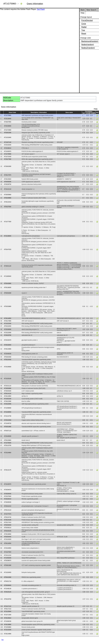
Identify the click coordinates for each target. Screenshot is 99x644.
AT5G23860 (8, 440)
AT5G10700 (8, 445)
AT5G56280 (8, 182)
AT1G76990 (8, 154)
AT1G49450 (8, 412)
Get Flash (41, 9)
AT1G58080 (8, 408)
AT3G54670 (8, 490)
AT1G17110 (8, 606)
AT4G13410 (8, 202)
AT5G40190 (8, 531)
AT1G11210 (8, 555)
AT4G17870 (8, 175)
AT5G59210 (8, 528)
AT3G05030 (8, 502)
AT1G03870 (8, 151)
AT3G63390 (8, 166)
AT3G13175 (8, 470)
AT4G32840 (8, 345)
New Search (91, 10)
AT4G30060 (8, 126)
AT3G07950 (8, 122)
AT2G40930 (8, 436)
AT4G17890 (8, 321)
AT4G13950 (8, 396)
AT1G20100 (8, 379)
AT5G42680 (8, 283)
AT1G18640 (8, 236)
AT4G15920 (8, 179)
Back (83, 10)
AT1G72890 (8, 130)
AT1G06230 (8, 621)
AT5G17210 (8, 609)
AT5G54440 (8, 537)
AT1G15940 (8, 611)
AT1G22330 (8, 324)
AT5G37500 (8, 207)
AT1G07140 (8, 142)
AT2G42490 (8, 420)
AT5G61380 (8, 565)
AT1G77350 (8, 222)
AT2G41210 (8, 506)
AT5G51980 (8, 427)
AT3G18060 (8, 534)
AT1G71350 (8, 615)
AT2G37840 (8, 496)
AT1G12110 (8, 189)
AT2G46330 (8, 354)
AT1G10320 (8, 539)
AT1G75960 (8, 115)
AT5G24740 (8, 517)
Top (2, 640)
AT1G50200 (8, 558)
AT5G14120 (8, 394)
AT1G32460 (8, 137)
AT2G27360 (8, 159)
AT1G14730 (8, 416)
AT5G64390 (8, 357)
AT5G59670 (8, 560)
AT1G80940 (8, 276)
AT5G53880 (8, 306)
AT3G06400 (8, 585)
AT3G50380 (8, 388)
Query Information (35, 4)
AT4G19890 (8, 625)
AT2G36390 (8, 329)
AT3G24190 (8, 520)
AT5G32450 (8, 326)
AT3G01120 (8, 266)
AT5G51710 (8, 581)
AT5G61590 (8, 133)
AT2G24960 (8, 453)
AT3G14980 (8, 634)
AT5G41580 (8, 577)
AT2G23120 (8, 592)
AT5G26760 (8, 599)
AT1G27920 (8, 552)
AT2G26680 (8, 367)
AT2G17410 (8, 522)
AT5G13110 (8, 510)
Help (82, 13)
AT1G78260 (8, 443)
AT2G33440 (8, 145)
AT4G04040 (8, 494)
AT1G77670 (8, 514)
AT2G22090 (8, 333)
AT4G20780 (8, 335)
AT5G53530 (8, 525)
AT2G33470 (8, 340)
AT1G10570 (8, 484)
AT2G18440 (8, 119)
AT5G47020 (8, 249)
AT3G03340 (8, 391)
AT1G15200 (8, 630)
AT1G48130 (8, 589)
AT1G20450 (8, 572)
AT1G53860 (8, 627)
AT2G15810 (8, 618)
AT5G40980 (8, 198)
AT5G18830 (8, 287)
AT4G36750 (8, 184)
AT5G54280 (8, 293)
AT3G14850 (8, 318)
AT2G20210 (8, 499)
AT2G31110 (8, 386)
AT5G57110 (8, 431)
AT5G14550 (8, 543)
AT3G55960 (8, 195)
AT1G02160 (8, 399)
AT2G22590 (8, 404)
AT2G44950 (8, 548)
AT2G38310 (8, 148)
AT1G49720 (8, 423)
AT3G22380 (8, 401)
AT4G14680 (8, 349)
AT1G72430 (8, 157)
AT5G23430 (8, 360)
